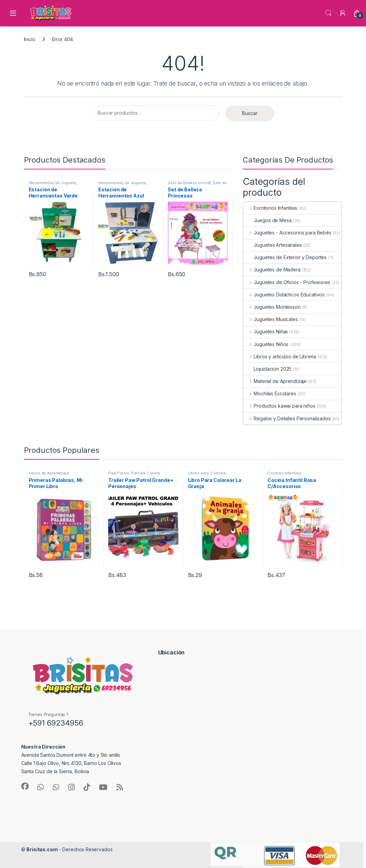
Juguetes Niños (266, 344)
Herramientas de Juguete (53, 183)
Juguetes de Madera (272, 270)
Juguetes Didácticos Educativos (284, 295)
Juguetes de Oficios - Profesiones (287, 282)
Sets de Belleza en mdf (189, 183)
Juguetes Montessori (272, 307)
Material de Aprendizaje (275, 381)
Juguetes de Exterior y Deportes (285, 257)
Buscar (250, 113)
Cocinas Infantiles (285, 473)
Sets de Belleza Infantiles (197, 185)
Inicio (30, 39)
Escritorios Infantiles (270, 208)
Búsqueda (328, 13)
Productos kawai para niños (279, 406)
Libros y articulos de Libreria (280, 356)
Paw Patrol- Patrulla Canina (134, 473)
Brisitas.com (42, 849)
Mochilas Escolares (270, 393)
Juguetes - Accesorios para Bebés (287, 233)
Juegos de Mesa (267, 220)
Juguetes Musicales (270, 319)
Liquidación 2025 (267, 369)
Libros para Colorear (207, 473)
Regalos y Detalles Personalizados (287, 418)
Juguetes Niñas (266, 331)
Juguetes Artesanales (273, 245)
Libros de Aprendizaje (49, 473)
